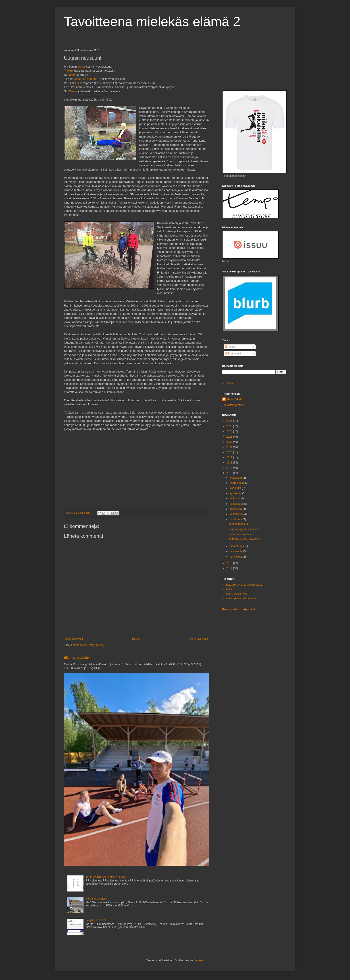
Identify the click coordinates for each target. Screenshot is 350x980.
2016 (230, 473)
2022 (230, 442)
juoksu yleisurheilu (237, 594)
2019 (230, 457)
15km (78, 83)
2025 (230, 426)
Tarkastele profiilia (233, 405)
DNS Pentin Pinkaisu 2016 (245, 539)
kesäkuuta (236, 509)
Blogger (199, 960)
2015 (230, 563)
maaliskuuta (237, 546)
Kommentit (233, 354)
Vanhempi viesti (198, 639)
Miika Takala (235, 399)
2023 (230, 437)
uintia (81, 67)
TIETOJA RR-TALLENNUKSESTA (106, 877)
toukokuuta (236, 514)
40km (72, 75)
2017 (230, 468)
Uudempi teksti (74, 639)
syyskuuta (236, 493)
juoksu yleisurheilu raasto (241, 598)
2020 (230, 452)
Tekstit (230, 347)
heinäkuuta (236, 504)
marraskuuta (237, 483)
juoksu (230, 589)
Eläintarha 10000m (78, 658)
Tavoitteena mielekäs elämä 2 (152, 22)
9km (70, 71)
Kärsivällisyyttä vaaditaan (244, 529)
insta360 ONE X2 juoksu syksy (244, 585)
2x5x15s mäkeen (86, 79)
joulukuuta (236, 478)
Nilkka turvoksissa (96, 899)
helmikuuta (236, 551)
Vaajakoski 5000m (96, 920)
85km (72, 91)
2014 (230, 568)
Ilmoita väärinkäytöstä (239, 609)
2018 (230, 463)
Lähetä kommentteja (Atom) (88, 645)
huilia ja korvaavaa (240, 534)
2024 (230, 431)
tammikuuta (237, 557)
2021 (230, 447)
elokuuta (235, 498)
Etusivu (136, 639)
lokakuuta (236, 488)
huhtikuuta (236, 519)
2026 (230, 421)
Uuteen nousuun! (239, 524)
